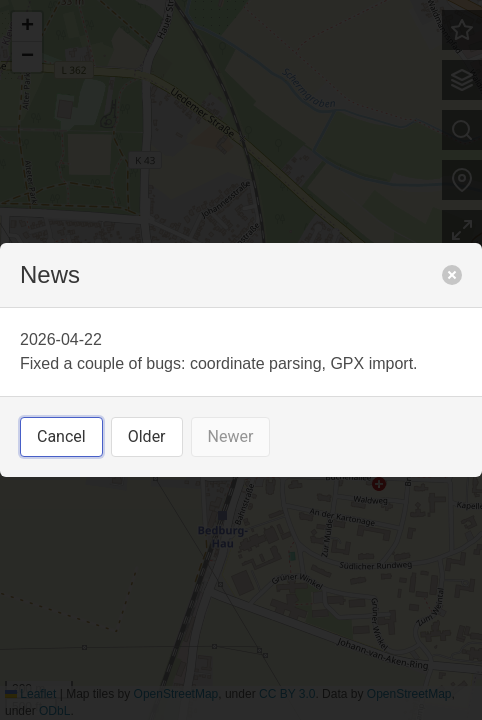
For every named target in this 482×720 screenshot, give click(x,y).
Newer (231, 436)
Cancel (61, 436)
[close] (452, 275)
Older (147, 436)
